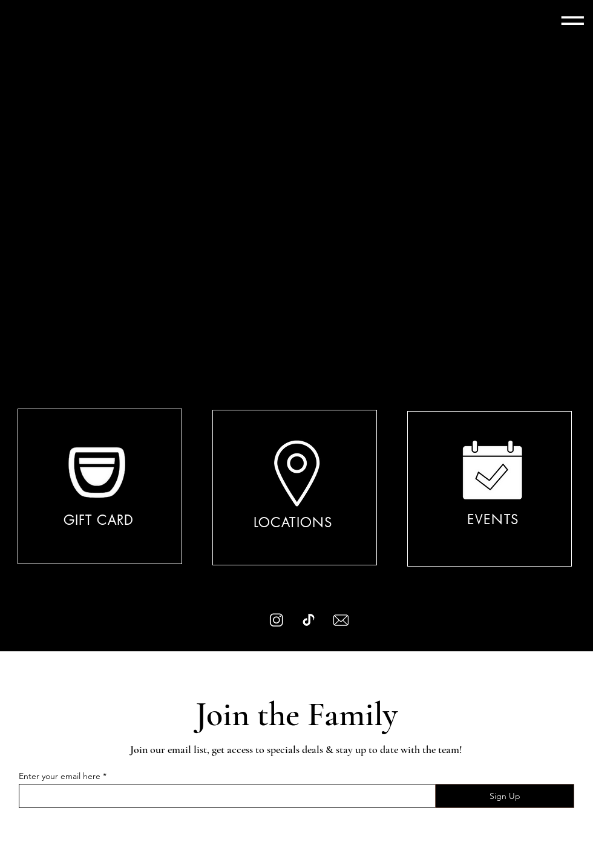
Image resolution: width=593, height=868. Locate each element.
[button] (573, 19)
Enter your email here (60, 776)
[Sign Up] (505, 796)
